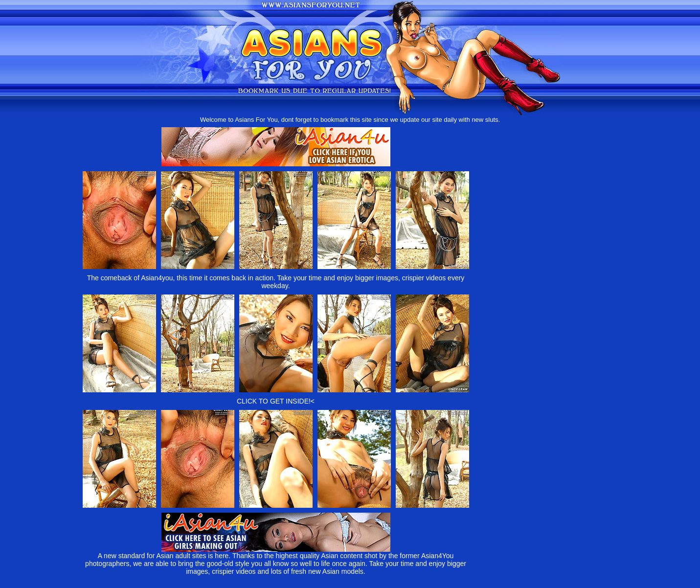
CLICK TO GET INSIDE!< (276, 401)
